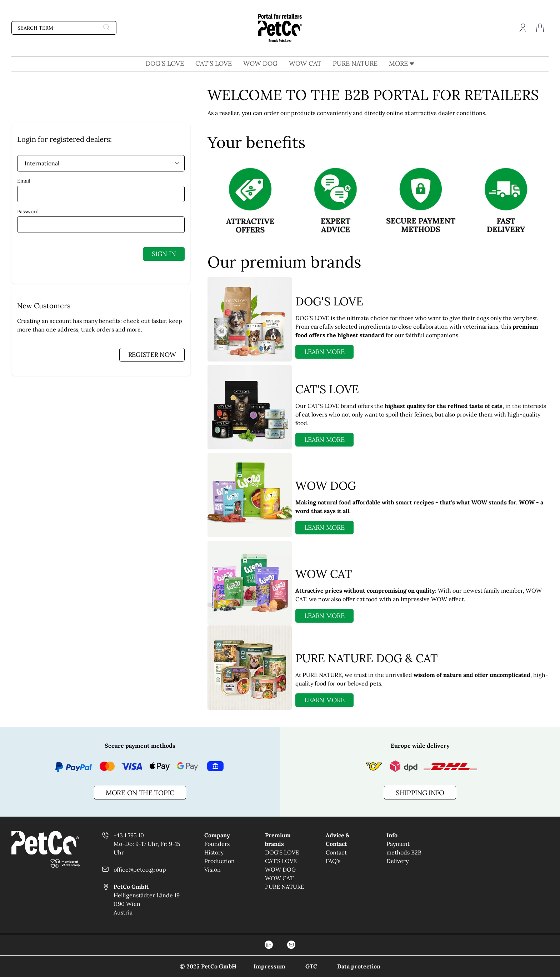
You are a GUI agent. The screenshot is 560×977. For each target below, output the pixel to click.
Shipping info (420, 793)
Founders (217, 844)
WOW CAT (305, 63)
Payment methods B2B (404, 848)
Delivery (397, 861)
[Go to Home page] (280, 28)
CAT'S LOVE (214, 63)
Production (219, 861)
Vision (212, 869)
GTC (311, 966)
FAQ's (333, 861)
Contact (336, 852)
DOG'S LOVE (165, 63)
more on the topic (140, 793)
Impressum (269, 966)
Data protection (359, 966)
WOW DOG (260, 63)
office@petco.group (140, 869)
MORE (402, 63)
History (214, 852)
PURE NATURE (355, 63)
